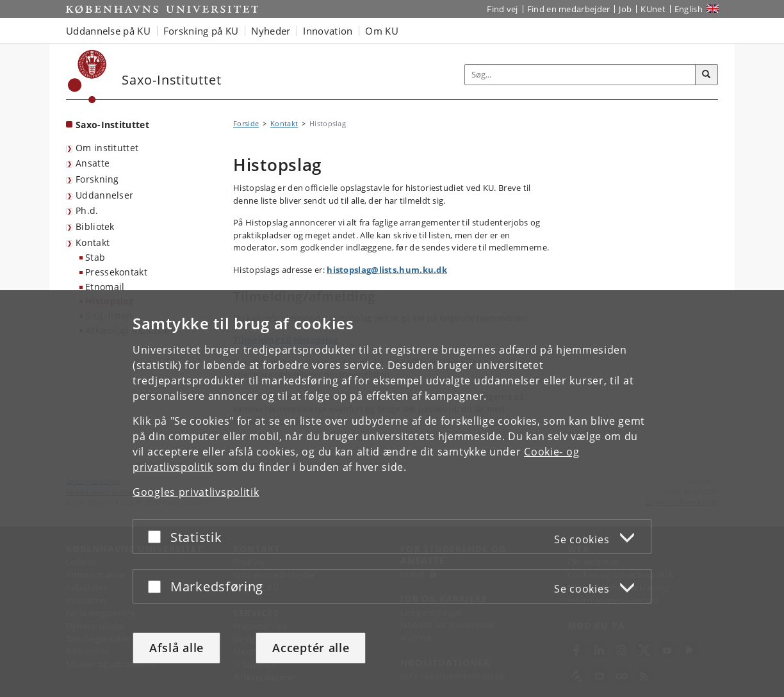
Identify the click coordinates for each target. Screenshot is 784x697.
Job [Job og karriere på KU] (625, 9)
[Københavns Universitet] (87, 77)
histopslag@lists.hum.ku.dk (387, 270)
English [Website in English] (689, 9)
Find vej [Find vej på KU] (502, 9)
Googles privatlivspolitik (196, 492)
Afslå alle (176, 648)
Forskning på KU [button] (201, 31)
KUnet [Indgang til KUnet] (653, 9)
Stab (95, 257)
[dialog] (392, 494)
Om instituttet (107, 148)
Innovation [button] (328, 31)
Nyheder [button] (271, 31)
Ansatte (93, 163)
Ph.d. (87, 210)
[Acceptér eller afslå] (158, 537)
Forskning (97, 179)
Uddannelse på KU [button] (108, 31)
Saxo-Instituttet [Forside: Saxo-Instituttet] (112, 125)
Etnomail (105, 287)
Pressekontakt (116, 272)
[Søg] (706, 75)
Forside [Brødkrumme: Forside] (246, 123)
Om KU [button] (382, 31)
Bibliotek (95, 226)
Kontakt (93, 242)
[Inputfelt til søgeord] (580, 75)
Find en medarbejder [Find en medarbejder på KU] (569, 9)
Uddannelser (104, 195)
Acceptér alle (311, 648)
